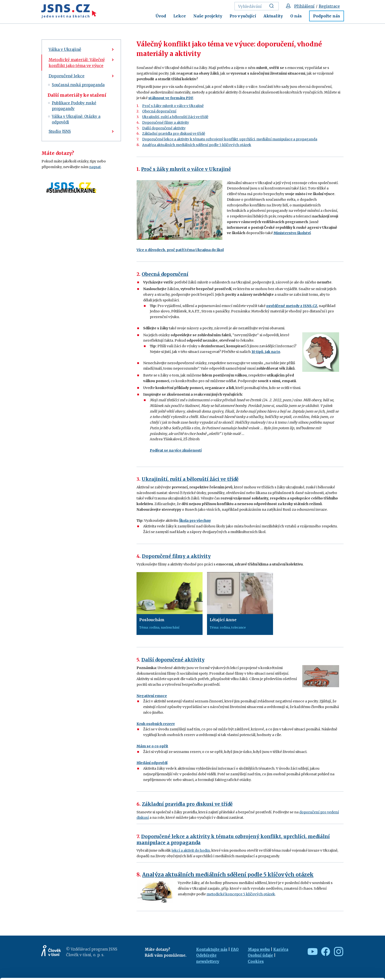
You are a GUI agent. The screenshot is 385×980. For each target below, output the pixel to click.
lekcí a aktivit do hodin (191, 850)
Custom (344, 955)
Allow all (344, 944)
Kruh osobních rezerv (156, 724)
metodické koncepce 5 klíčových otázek (241, 894)
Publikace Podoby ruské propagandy (74, 106)
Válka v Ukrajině (65, 49)
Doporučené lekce (67, 76)
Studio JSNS (60, 131)
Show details (76, 974)
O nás (296, 16)
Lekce (180, 16)
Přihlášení (304, 6)
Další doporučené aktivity (164, 128)
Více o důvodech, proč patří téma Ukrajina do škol (180, 250)
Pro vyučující (243, 16)
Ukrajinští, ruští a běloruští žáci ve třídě (175, 117)
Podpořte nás (327, 16)
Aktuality (273, 16)
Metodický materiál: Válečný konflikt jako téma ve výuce (77, 63)
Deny (344, 966)
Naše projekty (208, 16)
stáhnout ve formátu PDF (171, 98)
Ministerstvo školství (292, 233)
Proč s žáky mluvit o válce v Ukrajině (173, 106)
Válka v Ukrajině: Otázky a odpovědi (76, 119)
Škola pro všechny (195, 521)
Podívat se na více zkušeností (176, 450)
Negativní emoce (152, 696)
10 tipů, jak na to (266, 352)
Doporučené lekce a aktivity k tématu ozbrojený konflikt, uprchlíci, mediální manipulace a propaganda (230, 139)
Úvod (161, 16)
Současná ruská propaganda (78, 85)
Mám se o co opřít (152, 746)
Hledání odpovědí (152, 763)
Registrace (329, 6)
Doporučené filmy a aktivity (166, 122)
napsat (95, 167)
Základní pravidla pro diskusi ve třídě (174, 134)
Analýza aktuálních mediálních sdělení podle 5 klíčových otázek (197, 145)
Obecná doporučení (159, 111)
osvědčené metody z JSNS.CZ (292, 306)
